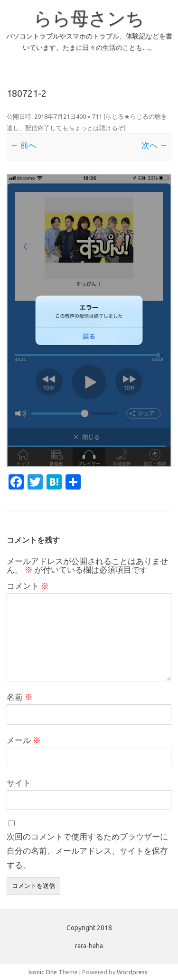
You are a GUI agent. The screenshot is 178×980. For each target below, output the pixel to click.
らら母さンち (89, 18)
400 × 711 (89, 116)
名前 (20, 697)
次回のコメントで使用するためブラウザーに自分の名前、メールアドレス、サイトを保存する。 (87, 851)
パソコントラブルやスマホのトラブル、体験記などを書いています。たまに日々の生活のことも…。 (89, 42)
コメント (28, 586)
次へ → (155, 145)
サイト (19, 783)
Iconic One (43, 972)
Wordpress (132, 972)
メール (24, 740)
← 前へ (23, 145)
